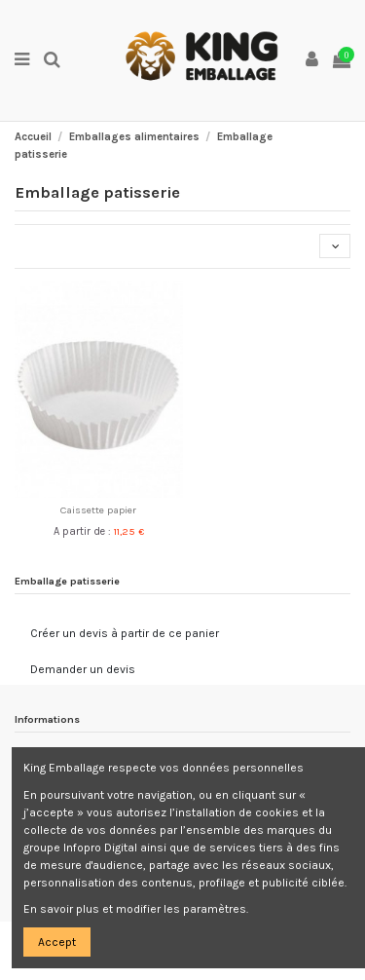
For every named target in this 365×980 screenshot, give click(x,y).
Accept (57, 942)
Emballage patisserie (67, 581)
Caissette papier (98, 510)
